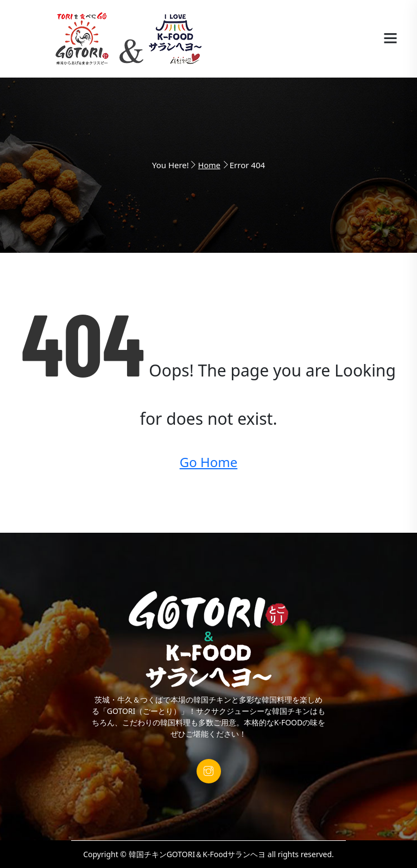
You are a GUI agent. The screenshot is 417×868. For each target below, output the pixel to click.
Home (209, 165)
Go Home (209, 462)
